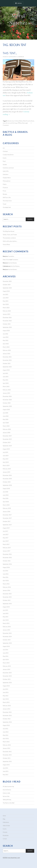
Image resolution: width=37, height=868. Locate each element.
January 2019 (6, 472)
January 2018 (6, 512)
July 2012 (5, 729)
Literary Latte (6, 793)
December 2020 (7, 396)
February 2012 (7, 745)
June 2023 (6, 298)
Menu (20, 3)
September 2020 (7, 406)
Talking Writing (7, 800)
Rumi (32, 121)
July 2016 (5, 571)
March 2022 (6, 347)
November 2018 (7, 479)
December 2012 (7, 712)
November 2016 (7, 557)
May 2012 (6, 735)
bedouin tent (10, 121)
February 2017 (7, 548)
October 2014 (7, 640)
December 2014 (7, 633)
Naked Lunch (26, 121)
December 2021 (7, 357)
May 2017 (6, 538)
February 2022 (7, 350)
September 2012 (7, 722)
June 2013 (6, 692)
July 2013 (5, 689)
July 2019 (5, 452)
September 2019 (7, 446)
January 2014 (6, 669)
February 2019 (7, 469)
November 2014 (7, 636)
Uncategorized (7, 207)
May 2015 (6, 617)
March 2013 (6, 702)
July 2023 (5, 294)
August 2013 (6, 686)
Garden (5, 164)
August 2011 (6, 765)
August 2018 (6, 488)
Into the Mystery (12, 263)
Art (4, 148)
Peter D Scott (6, 260)
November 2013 (7, 676)
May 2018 (6, 498)
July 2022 (5, 334)
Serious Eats (6, 796)
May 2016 (6, 577)
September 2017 (7, 525)
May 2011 (6, 775)
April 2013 (6, 699)
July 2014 (5, 650)
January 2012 (6, 748)
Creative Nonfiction (8, 155)
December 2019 (7, 436)
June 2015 (6, 613)
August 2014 (6, 646)
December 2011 (7, 752)
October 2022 (7, 324)
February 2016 (7, 587)
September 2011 (7, 761)
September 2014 (7, 643)
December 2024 (7, 281)
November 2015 (7, 597)
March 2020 (6, 426)
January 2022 (6, 354)
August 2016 (6, 567)
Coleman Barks (18, 121)
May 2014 (6, 656)
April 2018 (6, 502)
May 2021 (6, 380)
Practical (5, 188)
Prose (4, 191)
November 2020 (7, 400)
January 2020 (6, 433)
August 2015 (6, 607)
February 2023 (7, 311)
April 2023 (6, 304)
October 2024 (7, 285)
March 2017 (6, 544)
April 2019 (6, 462)
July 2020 (5, 413)
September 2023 (7, 288)
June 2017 (6, 534)
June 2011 (6, 771)
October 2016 (7, 561)
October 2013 (7, 679)
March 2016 (6, 584)
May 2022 (6, 340)
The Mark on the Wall (9, 803)
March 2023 (6, 308)
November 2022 (7, 321)
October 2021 (7, 363)
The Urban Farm (7, 201)
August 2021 (6, 370)
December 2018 (7, 475)
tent (4, 123)
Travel (4, 204)
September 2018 (7, 485)
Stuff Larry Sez (7, 197)
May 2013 (6, 696)
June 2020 (6, 416)
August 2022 (6, 331)
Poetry (5, 184)
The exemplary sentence (9, 238)
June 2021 (6, 377)
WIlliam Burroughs (23, 123)
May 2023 (6, 301)
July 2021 (5, 373)
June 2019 (6, 456)
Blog (4, 819)
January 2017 (6, 551)
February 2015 (7, 627)
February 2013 (7, 706)
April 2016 (6, 581)
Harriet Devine (7, 790)
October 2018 (7, 482)
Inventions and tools (8, 168)
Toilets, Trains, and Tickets (10, 235)
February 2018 (7, 508)
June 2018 (6, 495)
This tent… (10, 53)
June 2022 (6, 337)
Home (4, 816)
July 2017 (5, 531)
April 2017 (6, 541)
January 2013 (6, 709)
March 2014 (6, 663)
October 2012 (7, 719)
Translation (11, 256)
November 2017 (7, 518)
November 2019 (7, 439)
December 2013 (7, 673)
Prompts (5, 832)
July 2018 (5, 492)
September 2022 (7, 327)
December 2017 (7, 515)
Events (5, 158)
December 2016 (7, 554)
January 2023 (6, 314)
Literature (21, 57)
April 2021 (6, 383)
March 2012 (6, 742)
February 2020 (7, 429)
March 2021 (6, 386)
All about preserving (8, 786)
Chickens (5, 151)
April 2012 (6, 738)
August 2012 (6, 725)
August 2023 (6, 291)
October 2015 (7, 600)
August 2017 (6, 528)
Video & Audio (6, 826)
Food (4, 161)
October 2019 (7, 442)
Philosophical (7, 181)
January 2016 (6, 590)
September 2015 (7, 604)
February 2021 (7, 390)
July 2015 (5, 610)
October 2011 (7, 758)
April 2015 (6, 620)
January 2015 (6, 630)
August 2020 (6, 409)
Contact (5, 839)
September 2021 (7, 367)
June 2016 (6, 574)
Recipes (5, 194)
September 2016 (7, 564)
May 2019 (6, 459)
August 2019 (6, 449)
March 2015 (6, 623)
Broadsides (6, 835)
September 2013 (7, 683)
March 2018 (6, 505)
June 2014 (6, 653)
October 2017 (7, 521)
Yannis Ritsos (6, 244)
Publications (6, 822)
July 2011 (5, 768)
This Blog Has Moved (9, 231)
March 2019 (6, 465)
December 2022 (7, 317)
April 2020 (6, 423)
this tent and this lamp (11, 123)
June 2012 (6, 732)
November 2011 (7, 755)
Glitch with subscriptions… (10, 241)
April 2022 (6, 344)
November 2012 (7, 715)
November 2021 (7, 360)
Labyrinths (6, 171)
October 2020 (7, 403)
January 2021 (6, 393)
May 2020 (6, 419)
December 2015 (7, 594)
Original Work (7, 178)
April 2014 (6, 659)
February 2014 (7, 666)
